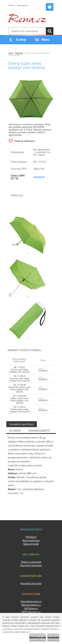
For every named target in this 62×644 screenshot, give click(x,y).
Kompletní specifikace (22, 424)
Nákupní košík (31, 544)
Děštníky (19, 53)
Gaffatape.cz (31, 608)
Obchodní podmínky (31, 565)
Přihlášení (11, 5)
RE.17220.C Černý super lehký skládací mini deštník (20, 370)
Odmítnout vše (38, 637)
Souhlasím (53, 637)
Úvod (11, 53)
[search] (50, 31)
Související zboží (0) (39, 430)
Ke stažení (15, 430)
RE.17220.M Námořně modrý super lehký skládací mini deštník (20, 388)
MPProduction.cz (31, 612)
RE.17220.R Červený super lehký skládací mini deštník (20, 378)
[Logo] (27, 18)
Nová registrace (23, 5)
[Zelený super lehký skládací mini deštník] (31, 81)
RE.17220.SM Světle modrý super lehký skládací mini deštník (20, 399)
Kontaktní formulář (31, 583)
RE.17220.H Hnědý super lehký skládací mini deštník (20, 409)
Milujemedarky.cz (31, 605)
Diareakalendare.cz (31, 601)
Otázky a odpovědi (31, 562)
